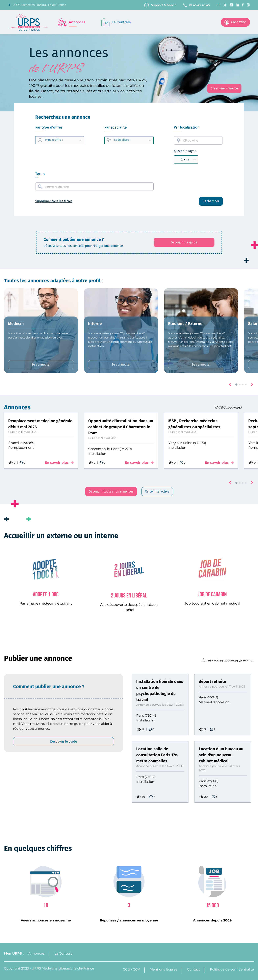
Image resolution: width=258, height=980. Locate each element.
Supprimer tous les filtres (54, 201)
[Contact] (218, 5)
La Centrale (63, 953)
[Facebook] (243, 5)
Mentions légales (163, 969)
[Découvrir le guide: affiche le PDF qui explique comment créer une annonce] (184, 242)
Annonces (36, 953)
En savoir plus (59, 463)
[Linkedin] (237, 5)
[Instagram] (248, 5)
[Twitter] (225, 5)
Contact (194, 969)
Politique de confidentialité (232, 969)
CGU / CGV (131, 969)
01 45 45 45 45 (196, 5)
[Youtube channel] (231, 5)
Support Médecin (160, 5)
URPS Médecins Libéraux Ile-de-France (37, 5)
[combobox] (198, 140)
